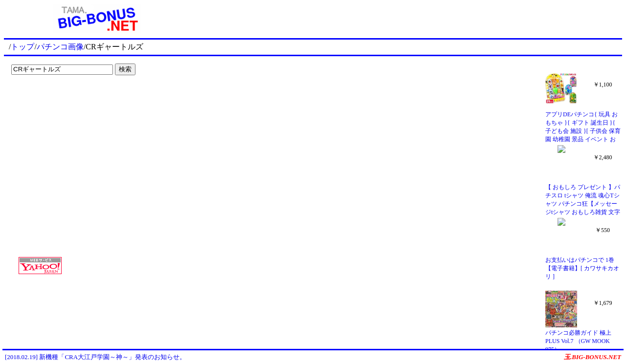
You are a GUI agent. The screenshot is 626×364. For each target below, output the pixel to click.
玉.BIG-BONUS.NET (592, 357)
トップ (22, 47)
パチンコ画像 (60, 47)
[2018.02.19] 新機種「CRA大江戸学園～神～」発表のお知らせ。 (95, 357)
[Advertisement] (68, 99)
